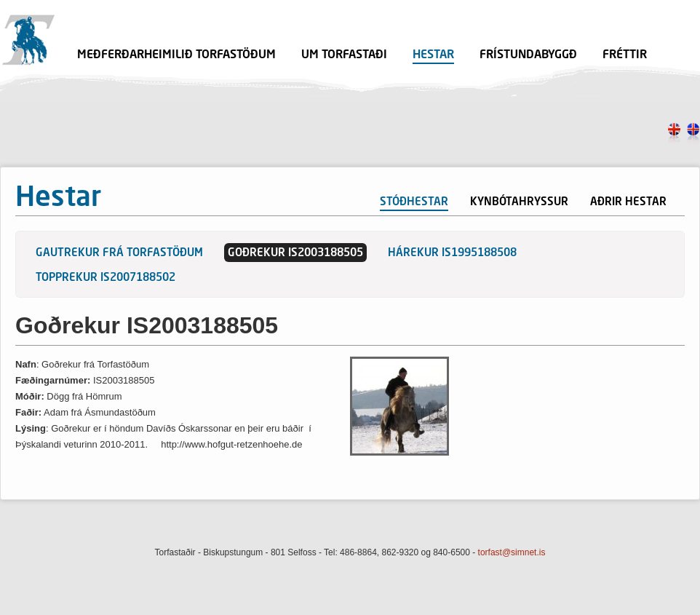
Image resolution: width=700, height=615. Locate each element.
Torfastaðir (28, 40)
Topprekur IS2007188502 (106, 278)
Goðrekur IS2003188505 (295, 254)
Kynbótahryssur (519, 203)
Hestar (433, 55)
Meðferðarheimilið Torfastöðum (176, 55)
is (693, 134)
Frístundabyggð (528, 55)
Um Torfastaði (344, 55)
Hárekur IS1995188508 (452, 254)
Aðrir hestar (628, 203)
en (674, 134)
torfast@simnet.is (512, 552)
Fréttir (625, 55)
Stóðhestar (414, 203)
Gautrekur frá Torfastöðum (119, 254)
